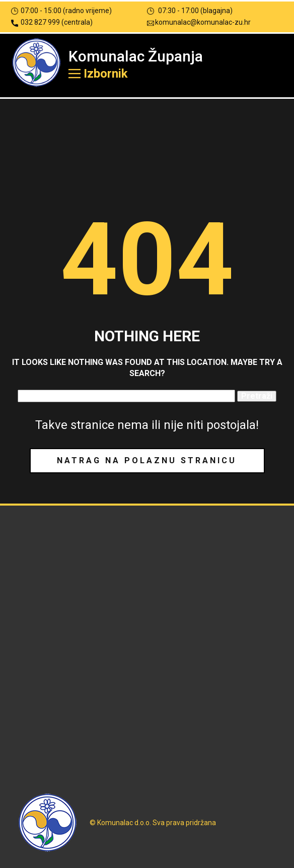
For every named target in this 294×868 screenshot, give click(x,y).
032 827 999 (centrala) (52, 22)
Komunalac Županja (136, 56)
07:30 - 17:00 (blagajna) (190, 11)
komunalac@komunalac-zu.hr (199, 22)
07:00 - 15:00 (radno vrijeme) (61, 11)
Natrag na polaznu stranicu (147, 460)
